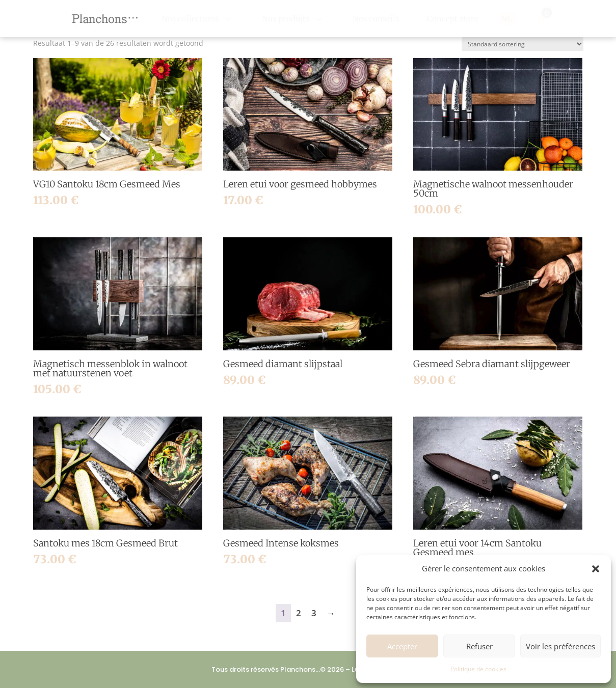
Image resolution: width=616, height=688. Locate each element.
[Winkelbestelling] (523, 44)
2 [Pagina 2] (299, 613)
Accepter (402, 646)
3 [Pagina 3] (314, 613)
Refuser (479, 646)
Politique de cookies (478, 669)
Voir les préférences (560, 646)
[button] (596, 569)
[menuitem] (198, 19)
